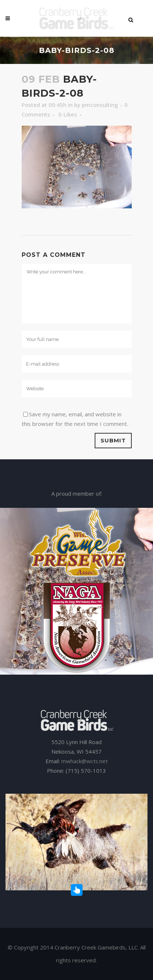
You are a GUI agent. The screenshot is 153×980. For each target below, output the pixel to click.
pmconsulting (100, 105)
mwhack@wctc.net (85, 761)
